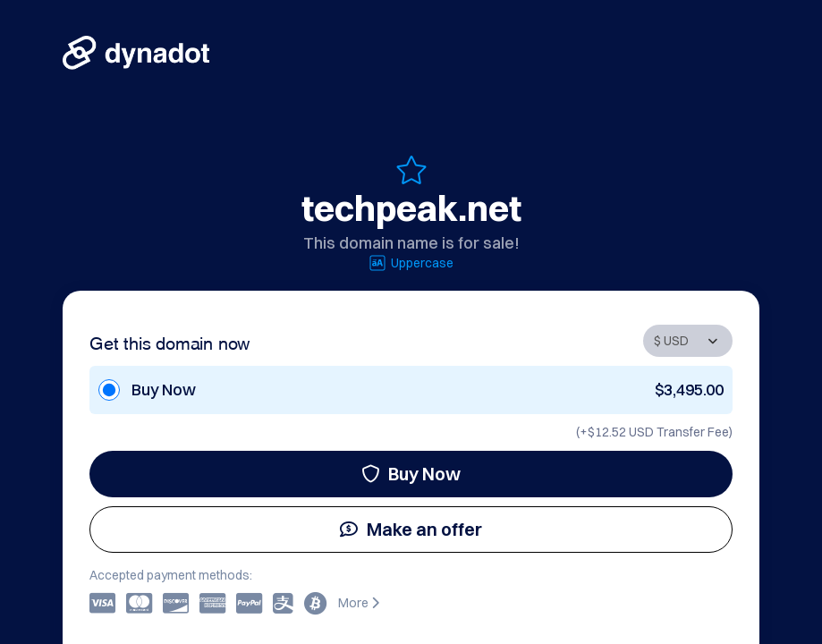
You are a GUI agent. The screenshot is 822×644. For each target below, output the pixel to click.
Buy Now (411, 474)
